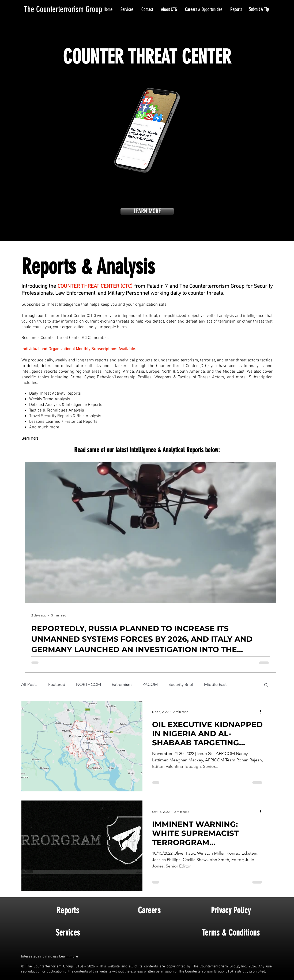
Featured (57, 684)
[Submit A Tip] (259, 9)
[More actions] (262, 712)
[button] (266, 685)
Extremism (122, 684)
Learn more (69, 957)
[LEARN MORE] (147, 211)
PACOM (150, 684)
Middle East (215, 684)
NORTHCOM (88, 684)
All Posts (29, 684)
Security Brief (181, 684)
